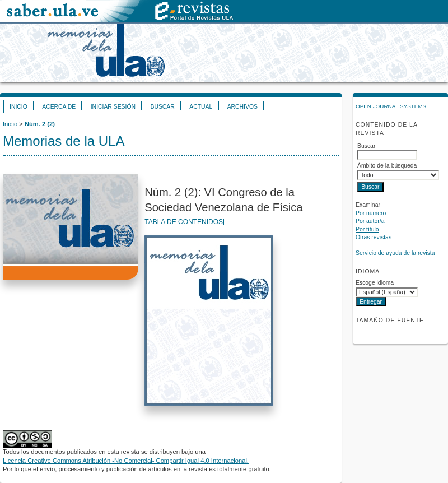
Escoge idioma (375, 283)
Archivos (242, 107)
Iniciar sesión (113, 107)
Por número (371, 213)
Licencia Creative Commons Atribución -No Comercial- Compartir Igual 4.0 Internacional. (126, 461)
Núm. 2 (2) (40, 124)
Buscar (162, 107)
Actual (201, 107)
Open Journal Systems (391, 106)
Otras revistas (374, 237)
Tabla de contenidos (184, 222)
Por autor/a (370, 221)
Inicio (18, 107)
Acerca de (59, 107)
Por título (367, 229)
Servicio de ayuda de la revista (395, 253)
